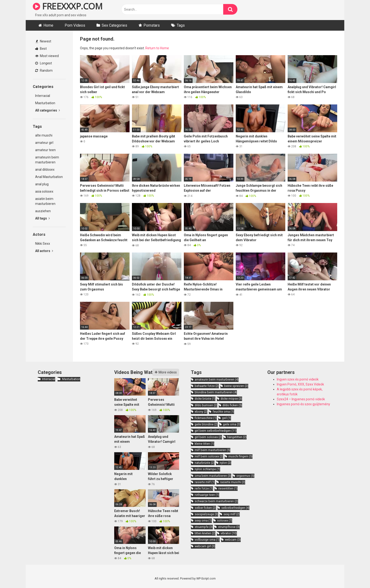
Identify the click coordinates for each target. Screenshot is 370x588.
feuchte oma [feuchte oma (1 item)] (223, 412)
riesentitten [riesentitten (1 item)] (228, 488)
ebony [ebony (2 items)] (201, 412)
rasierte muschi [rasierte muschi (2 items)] (233, 482)
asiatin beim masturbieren (45, 201)
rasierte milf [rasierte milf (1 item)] (205, 482)
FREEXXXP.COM (68, 6)
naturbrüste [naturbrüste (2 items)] (205, 463)
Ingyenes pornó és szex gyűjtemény (303, 404)
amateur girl (44, 143)
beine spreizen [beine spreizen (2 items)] (236, 386)
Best (41, 49)
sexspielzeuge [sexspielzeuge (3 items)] (206, 514)
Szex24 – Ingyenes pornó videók (301, 399)
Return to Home (157, 48)
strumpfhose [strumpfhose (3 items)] (229, 527)
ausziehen (43, 211)
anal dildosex (45, 170)
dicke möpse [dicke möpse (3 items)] (231, 399)
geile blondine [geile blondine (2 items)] (206, 424)
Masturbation (45, 103)
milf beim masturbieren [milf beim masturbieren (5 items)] (212, 450)
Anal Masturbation (49, 177)
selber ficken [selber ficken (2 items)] (205, 508)
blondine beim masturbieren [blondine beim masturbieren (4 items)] (216, 392)
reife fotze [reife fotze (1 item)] (204, 488)
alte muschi (44, 135)
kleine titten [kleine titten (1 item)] (204, 444)
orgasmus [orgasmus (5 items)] (245, 476)
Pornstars (152, 25)
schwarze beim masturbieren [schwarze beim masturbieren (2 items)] (216, 501)
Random (44, 70)
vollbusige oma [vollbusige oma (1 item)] (207, 540)
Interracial (43, 96)
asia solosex (44, 191)
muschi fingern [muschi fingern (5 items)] (240, 456)
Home (48, 25)
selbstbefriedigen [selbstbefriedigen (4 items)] (235, 508)
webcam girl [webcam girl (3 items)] (205, 546)
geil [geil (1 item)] (227, 418)
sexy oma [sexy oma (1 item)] (203, 520)
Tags (181, 25)
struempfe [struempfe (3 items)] (204, 527)
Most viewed (47, 56)
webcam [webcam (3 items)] (233, 540)
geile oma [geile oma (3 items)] (232, 424)
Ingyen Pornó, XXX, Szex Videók (300, 384)
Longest (44, 63)
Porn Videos (75, 25)
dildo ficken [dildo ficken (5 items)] (232, 405)
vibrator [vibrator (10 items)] (229, 533)
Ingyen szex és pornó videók (298, 379)
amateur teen (45, 150)
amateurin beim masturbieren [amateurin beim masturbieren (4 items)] (217, 379)
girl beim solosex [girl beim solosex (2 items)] (208, 437)
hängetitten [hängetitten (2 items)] (237, 437)
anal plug (42, 184)
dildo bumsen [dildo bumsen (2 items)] (206, 405)
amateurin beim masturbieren (47, 160)
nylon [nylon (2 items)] (225, 463)
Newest (43, 41)
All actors (44, 251)
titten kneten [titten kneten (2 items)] (205, 533)
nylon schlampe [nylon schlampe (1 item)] (207, 469)
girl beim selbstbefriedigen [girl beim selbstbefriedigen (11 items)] (216, 431)
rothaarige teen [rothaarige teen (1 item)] (207, 495)
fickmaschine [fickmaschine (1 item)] (206, 418)
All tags (42, 218)
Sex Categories (114, 25)
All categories (48, 110)
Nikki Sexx (43, 244)
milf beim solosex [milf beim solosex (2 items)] (209, 456)
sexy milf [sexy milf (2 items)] (232, 514)
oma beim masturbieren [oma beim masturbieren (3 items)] (213, 476)
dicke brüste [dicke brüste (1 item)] (205, 399)
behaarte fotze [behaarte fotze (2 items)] (207, 386)
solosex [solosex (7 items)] (225, 520)
